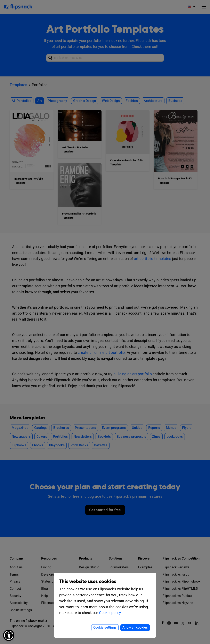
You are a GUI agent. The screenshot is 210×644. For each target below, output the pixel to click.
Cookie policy (110, 613)
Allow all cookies (135, 627)
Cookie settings (105, 627)
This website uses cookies (88, 581)
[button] (9, 635)
